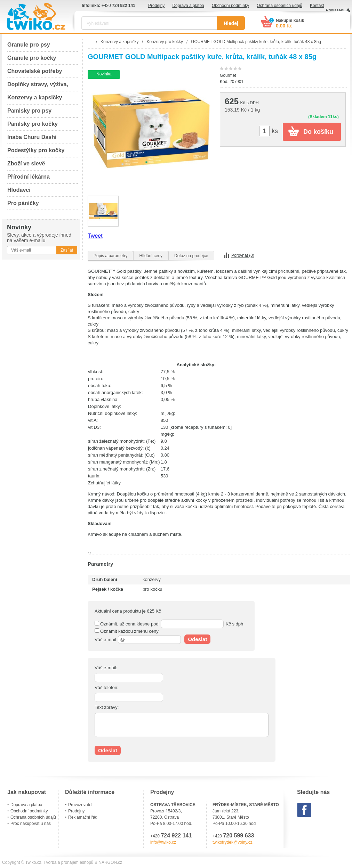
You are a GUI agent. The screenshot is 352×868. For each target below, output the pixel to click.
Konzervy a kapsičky (35, 97)
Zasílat (67, 250)
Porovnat (243, 255)
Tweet (95, 236)
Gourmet (228, 75)
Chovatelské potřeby (35, 71)
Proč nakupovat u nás (31, 824)
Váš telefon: (107, 687)
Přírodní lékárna (29, 177)
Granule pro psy (29, 45)
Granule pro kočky (32, 58)
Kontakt (317, 6)
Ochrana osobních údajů (279, 6)
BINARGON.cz (108, 862)
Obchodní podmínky (230, 6)
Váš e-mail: (106, 668)
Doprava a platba (188, 6)
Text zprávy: (107, 707)
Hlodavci (19, 190)
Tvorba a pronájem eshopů (68, 862)
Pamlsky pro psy (29, 111)
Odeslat (197, 639)
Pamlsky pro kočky (33, 124)
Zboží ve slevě (26, 163)
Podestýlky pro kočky (36, 150)
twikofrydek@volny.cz (233, 842)
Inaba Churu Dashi (32, 137)
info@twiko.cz (163, 842)
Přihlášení (335, 10)
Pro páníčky (23, 203)
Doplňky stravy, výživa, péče (38, 86)
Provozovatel (80, 805)
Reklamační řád (83, 817)
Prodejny (156, 6)
